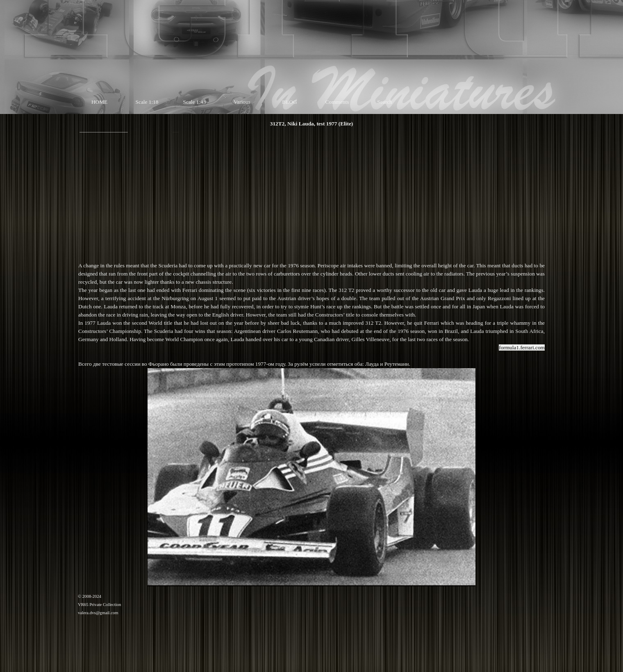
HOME (99, 102)
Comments (337, 102)
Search (384, 102)
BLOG (289, 102)
